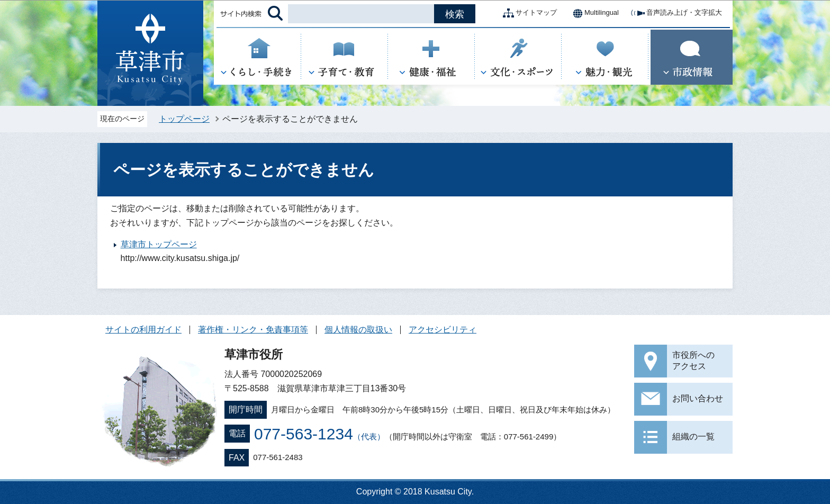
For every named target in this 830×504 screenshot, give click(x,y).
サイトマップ (528, 13)
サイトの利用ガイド (143, 330)
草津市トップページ (159, 244)
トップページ (184, 119)
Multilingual (593, 13)
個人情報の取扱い (358, 330)
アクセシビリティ (443, 330)
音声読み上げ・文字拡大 (676, 13)
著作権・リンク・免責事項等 (253, 330)
